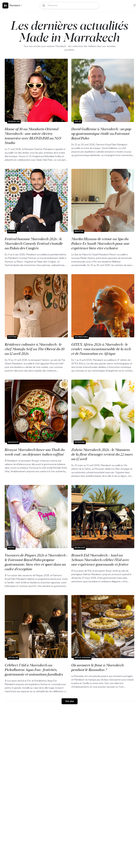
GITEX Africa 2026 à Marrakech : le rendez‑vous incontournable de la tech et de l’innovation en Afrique (101, 349)
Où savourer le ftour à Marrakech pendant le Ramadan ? (98, 667)
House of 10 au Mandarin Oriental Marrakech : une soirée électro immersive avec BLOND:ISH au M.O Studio (33, 136)
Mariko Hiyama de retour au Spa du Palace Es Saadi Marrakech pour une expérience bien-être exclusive (100, 243)
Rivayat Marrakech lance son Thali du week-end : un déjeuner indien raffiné (35, 452)
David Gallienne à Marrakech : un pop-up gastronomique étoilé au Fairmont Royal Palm (102, 133)
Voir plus (70, 701)
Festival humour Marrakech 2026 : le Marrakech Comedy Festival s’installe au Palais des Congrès (34, 243)
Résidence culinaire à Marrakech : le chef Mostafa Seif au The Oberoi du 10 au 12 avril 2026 (35, 349)
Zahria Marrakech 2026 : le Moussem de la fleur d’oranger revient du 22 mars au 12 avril (102, 454)
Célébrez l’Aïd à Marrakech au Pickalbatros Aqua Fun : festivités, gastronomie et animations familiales (34, 670)
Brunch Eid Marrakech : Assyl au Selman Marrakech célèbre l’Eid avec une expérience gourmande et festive (100, 560)
